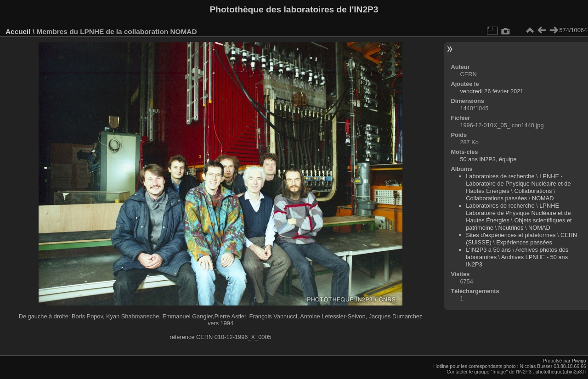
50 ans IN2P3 (478, 159)
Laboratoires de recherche (500, 176)
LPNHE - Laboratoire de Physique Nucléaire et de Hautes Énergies (518, 184)
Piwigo (579, 361)
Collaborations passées (496, 198)
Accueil (18, 31)
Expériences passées (524, 242)
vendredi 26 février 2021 (492, 91)
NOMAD (543, 198)
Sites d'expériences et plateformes (511, 235)
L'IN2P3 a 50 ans (488, 250)
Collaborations (533, 191)
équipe (508, 159)
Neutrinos (511, 228)
